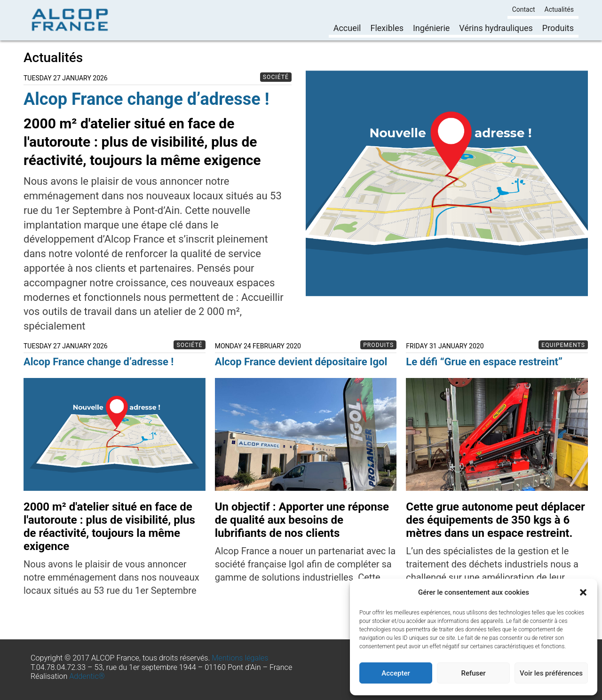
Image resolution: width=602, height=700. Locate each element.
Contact (524, 9)
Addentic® (87, 676)
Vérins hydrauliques (496, 28)
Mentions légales (240, 658)
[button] (583, 592)
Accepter (396, 673)
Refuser (473, 673)
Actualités (559, 9)
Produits (558, 28)
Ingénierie (431, 28)
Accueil (347, 28)
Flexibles (387, 28)
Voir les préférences (551, 673)
